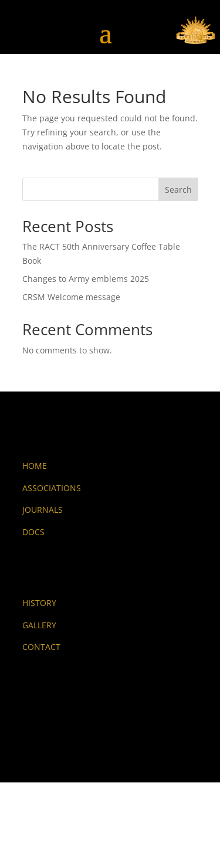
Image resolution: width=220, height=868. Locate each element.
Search (178, 190)
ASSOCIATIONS (52, 488)
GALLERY (39, 625)
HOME (35, 466)
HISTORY (39, 603)
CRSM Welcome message (71, 297)
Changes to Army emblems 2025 (86, 279)
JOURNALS (43, 510)
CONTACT (41, 647)
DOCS (33, 532)
